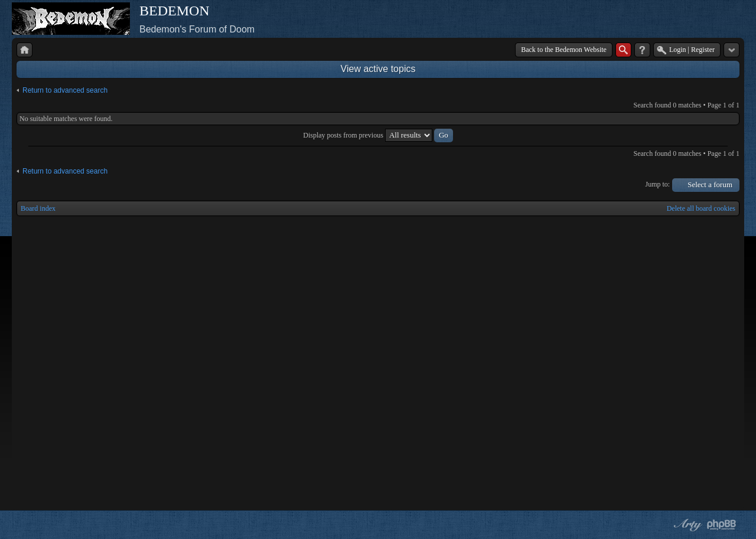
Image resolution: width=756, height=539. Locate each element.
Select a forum (710, 184)
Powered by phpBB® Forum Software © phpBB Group (722, 525)
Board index (38, 208)
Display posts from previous (378, 135)
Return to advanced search (65, 90)
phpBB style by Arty (686, 525)
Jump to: (658, 184)
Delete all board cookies (701, 208)
